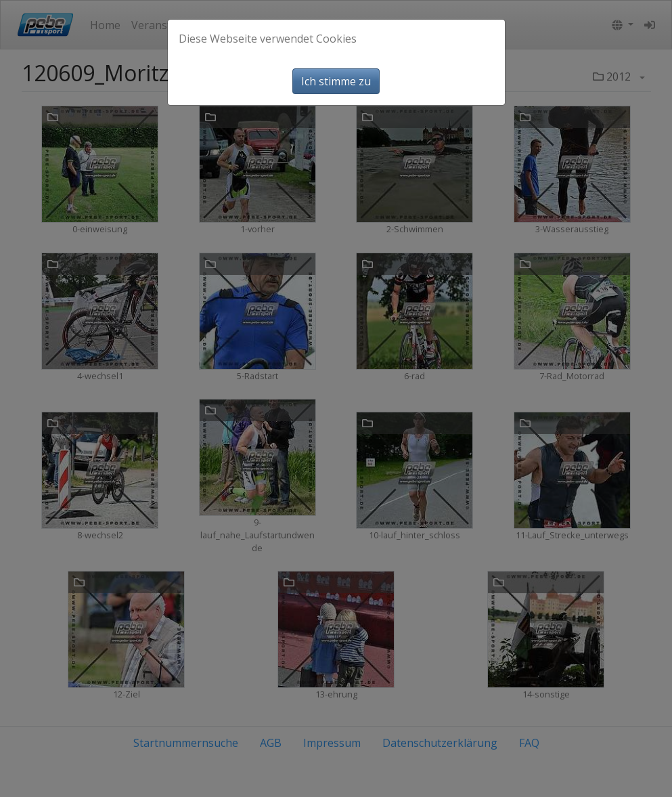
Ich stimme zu (336, 81)
